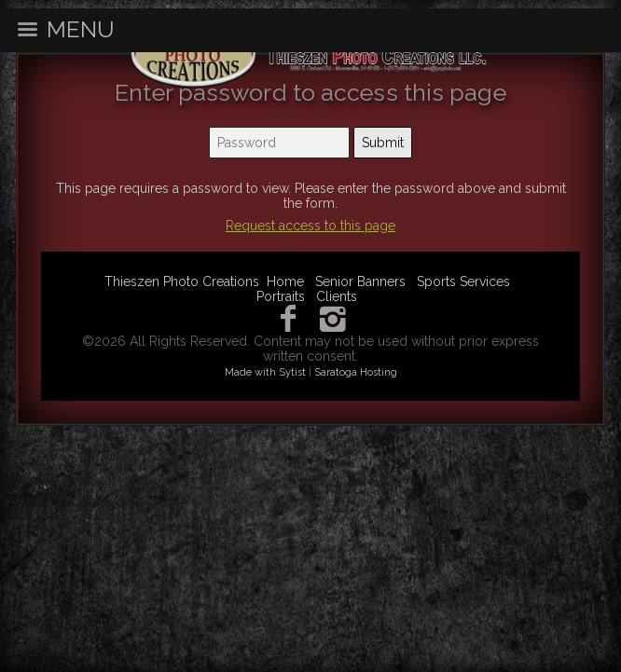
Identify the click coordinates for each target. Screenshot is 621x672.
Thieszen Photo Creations (182, 281)
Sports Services (463, 281)
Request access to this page (310, 226)
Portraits (281, 296)
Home (285, 281)
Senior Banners (360, 281)
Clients (337, 296)
